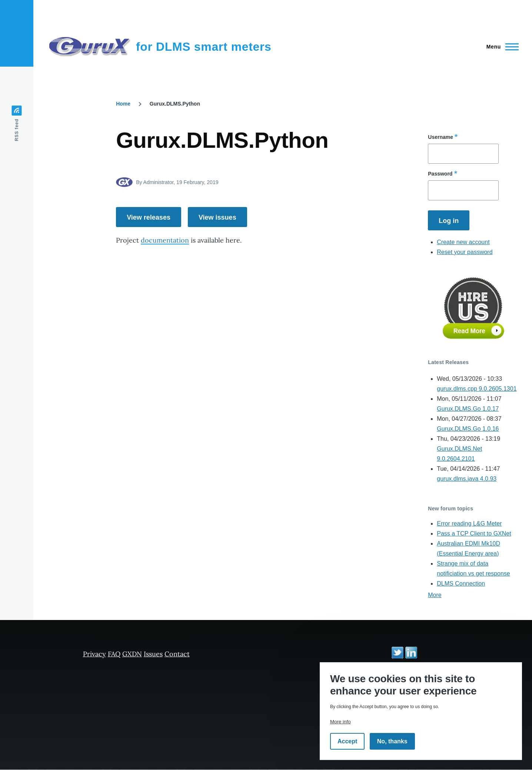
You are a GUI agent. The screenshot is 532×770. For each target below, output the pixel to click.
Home (123, 104)
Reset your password (465, 252)
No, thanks (392, 741)
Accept (347, 741)
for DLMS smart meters (204, 47)
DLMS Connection (461, 584)
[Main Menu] (500, 47)
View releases (149, 217)
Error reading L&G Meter (469, 524)
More (435, 595)
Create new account (463, 242)
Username (440, 137)
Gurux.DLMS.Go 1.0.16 (468, 429)
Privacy (94, 654)
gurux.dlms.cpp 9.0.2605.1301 (477, 389)
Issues (153, 654)
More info (340, 722)
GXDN (132, 654)
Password (440, 174)
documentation (165, 240)
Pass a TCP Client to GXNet (474, 534)
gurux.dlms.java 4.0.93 (467, 479)
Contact (177, 654)
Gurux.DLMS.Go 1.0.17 (468, 409)
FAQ (114, 654)
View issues (217, 217)
